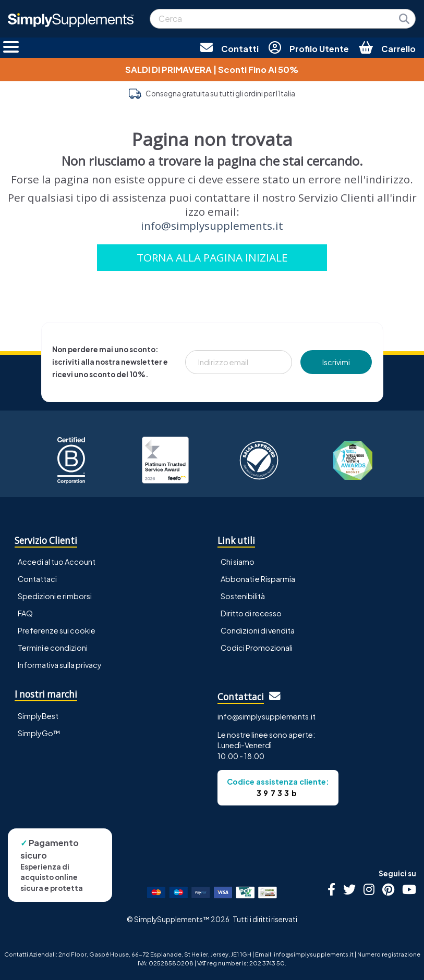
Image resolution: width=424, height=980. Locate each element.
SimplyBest (38, 716)
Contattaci (37, 579)
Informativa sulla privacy (60, 665)
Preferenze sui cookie (57, 630)
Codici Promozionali (257, 648)
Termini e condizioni (53, 648)
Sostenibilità (243, 596)
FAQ (25, 613)
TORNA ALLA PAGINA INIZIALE (212, 257)
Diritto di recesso (251, 613)
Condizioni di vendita (258, 630)
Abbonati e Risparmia (258, 579)
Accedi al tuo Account (57, 562)
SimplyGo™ (39, 733)
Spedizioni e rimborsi (55, 596)
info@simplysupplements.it (212, 226)
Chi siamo (238, 562)
